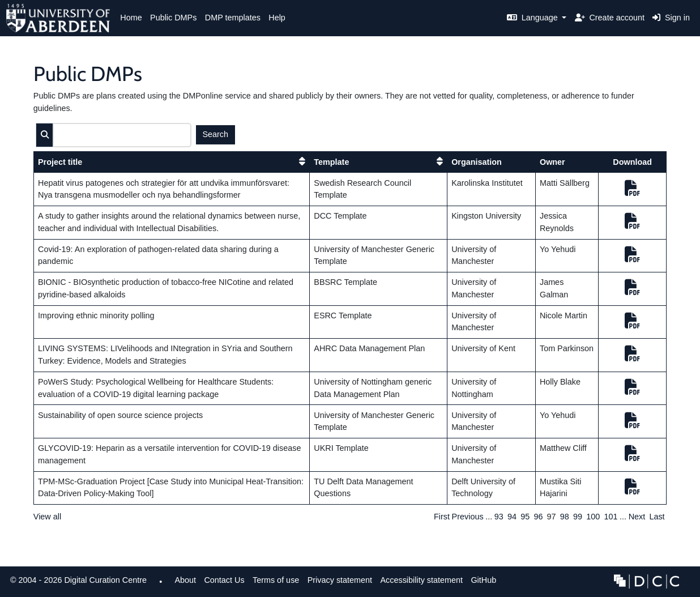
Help (277, 18)
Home (131, 18)
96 (538, 517)
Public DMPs (173, 18)
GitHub (481, 583)
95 (525, 517)
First (442, 517)
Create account (610, 18)
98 (565, 517)
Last (657, 517)
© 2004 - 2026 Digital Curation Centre (76, 583)
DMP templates (233, 18)
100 (593, 517)
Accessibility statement (421, 580)
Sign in (671, 18)
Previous (468, 517)
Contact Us (224, 580)
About (185, 580)
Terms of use (276, 580)
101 (611, 517)
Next (637, 517)
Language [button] (533, 18)
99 (578, 517)
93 (499, 517)
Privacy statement (340, 580)
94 (512, 517)
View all (47, 517)
